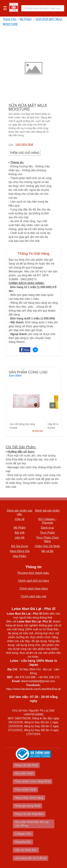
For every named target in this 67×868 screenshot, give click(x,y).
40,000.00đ (37, 431)
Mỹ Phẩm (26, 19)
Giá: (11, 145)
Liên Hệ (20, 538)
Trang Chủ (10, 19)
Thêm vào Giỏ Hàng (25, 153)
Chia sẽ (19, 519)
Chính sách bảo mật (33, 596)
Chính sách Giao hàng (33, 589)
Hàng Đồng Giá (20, 551)
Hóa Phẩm (20, 556)
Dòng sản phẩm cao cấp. (20, 512)
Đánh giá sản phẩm (47, 511)
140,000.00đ (24, 145)
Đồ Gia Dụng (20, 546)
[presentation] (52, 405)
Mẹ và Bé (48, 551)
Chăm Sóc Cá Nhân (47, 546)
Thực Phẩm (47, 533)
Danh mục (47, 528)
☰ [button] (5, 8)
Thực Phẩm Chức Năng (48, 539)
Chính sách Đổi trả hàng (33, 581)
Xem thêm (15, 376)
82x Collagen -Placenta (47, 521)
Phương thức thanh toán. (33, 573)
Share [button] (26, 350)
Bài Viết (20, 533)
